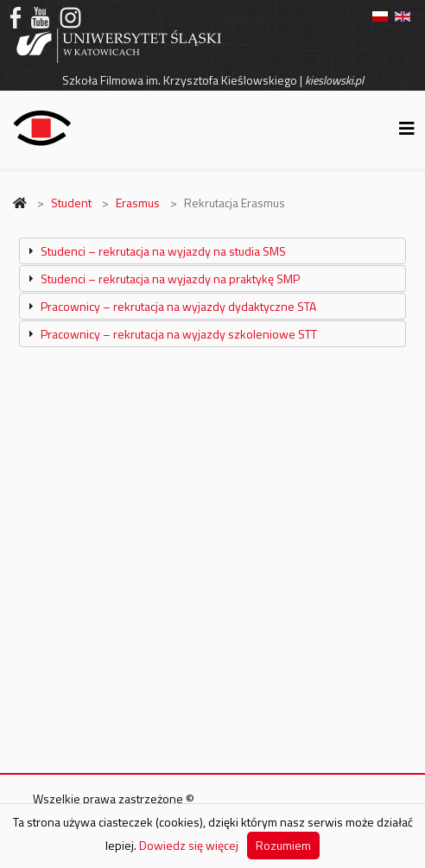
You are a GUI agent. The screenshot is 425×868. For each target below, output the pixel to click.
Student (71, 203)
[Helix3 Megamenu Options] (407, 128)
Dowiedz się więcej (189, 845)
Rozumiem (283, 845)
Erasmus (138, 203)
